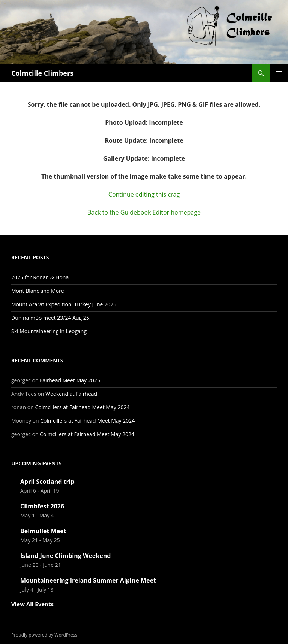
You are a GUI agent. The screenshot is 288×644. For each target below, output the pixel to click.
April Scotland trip (47, 482)
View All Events (32, 604)
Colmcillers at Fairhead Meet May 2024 (82, 407)
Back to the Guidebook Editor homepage (144, 212)
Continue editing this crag (144, 194)
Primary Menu (279, 73)
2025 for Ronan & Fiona (40, 277)
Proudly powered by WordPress (44, 635)
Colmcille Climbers (42, 73)
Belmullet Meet (43, 531)
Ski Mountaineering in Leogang (49, 331)
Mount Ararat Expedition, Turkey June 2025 (64, 304)
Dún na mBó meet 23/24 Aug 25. (51, 318)
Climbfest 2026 (42, 506)
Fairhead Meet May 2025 (70, 380)
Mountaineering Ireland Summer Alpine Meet (88, 580)
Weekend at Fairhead (71, 394)
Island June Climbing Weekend (65, 556)
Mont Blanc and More (38, 291)
